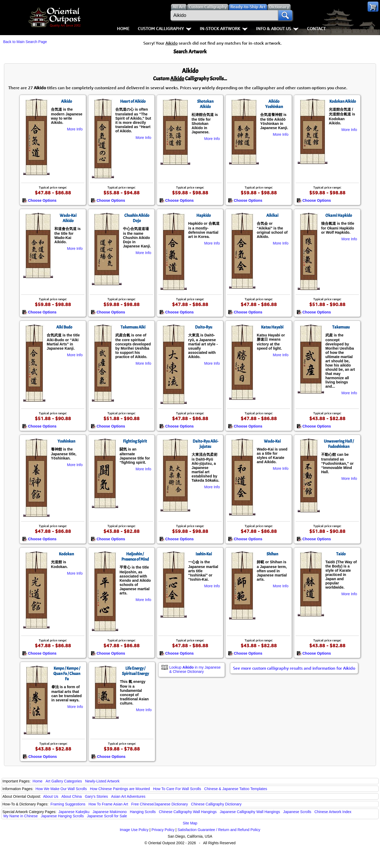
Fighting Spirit (135, 441)
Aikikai (272, 215)
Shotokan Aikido (205, 104)
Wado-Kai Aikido (68, 218)
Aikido (66, 101)
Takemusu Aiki (133, 327)
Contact (316, 29)
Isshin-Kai (204, 554)
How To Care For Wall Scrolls (177, 789)
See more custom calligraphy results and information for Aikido (294, 668)
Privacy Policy (163, 830)
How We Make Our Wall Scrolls (61, 789)
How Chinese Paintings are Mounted (120, 789)
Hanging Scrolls (143, 812)
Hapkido (204, 215)
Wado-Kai (272, 441)
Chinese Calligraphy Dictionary (216, 804)
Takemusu (341, 327)
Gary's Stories (96, 796)
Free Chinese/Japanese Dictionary (160, 804)
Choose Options (39, 200)
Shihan (272, 554)
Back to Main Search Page (25, 42)
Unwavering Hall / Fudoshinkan (339, 444)
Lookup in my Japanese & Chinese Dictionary (195, 669)
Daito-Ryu (204, 327)
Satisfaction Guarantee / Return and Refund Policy (219, 830)
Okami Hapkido (339, 215)
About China (72, 796)
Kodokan (66, 554)
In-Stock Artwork (224, 29)
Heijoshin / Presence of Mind (135, 557)
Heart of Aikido (133, 101)
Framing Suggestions (68, 804)
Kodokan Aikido (343, 101)
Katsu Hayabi (272, 327)
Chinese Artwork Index (333, 812)
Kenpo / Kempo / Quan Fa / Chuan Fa (67, 674)
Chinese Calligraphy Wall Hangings (188, 812)
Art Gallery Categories (64, 781)
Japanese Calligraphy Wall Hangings (250, 812)
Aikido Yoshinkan (274, 104)
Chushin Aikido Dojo (137, 218)
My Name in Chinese (21, 816)
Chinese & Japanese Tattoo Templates (236, 789)
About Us (51, 796)
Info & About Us (277, 29)
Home (123, 29)
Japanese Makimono (110, 812)
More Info (75, 129)
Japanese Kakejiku (74, 812)
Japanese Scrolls (297, 812)
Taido (341, 554)
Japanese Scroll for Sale (107, 816)
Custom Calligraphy (165, 29)
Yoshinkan (66, 441)
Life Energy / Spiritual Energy (135, 671)
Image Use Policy (134, 830)
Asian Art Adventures (128, 796)
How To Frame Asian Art (108, 804)
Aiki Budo (64, 327)
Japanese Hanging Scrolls (62, 816)
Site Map (190, 823)
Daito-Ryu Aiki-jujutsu (205, 444)
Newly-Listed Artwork (102, 781)
